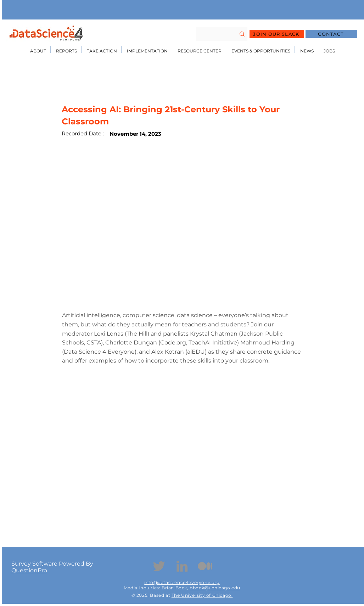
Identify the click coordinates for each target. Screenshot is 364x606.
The (176, 595)
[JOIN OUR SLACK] (277, 34)
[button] (38, 49)
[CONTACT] (331, 34)
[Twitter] (159, 566)
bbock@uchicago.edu (215, 588)
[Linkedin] (182, 566)
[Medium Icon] (205, 566)
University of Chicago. (207, 595)
